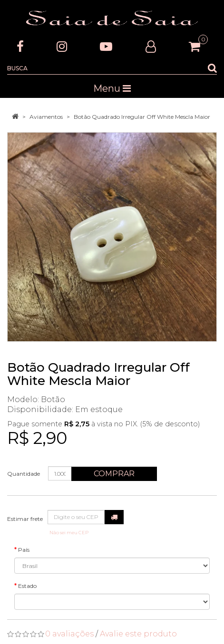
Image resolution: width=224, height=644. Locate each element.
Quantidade (24, 474)
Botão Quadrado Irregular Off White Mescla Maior (142, 117)
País (24, 550)
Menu (112, 88)
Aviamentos (46, 117)
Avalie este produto (138, 634)
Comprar (114, 474)
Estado (27, 586)
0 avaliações (69, 634)
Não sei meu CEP (69, 533)
